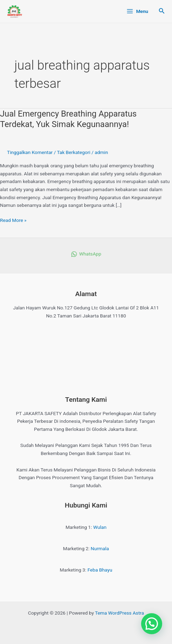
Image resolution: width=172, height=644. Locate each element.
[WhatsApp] (86, 254)
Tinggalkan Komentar (30, 152)
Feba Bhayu (100, 570)
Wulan (100, 527)
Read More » (13, 220)
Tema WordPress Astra (120, 613)
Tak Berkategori (74, 152)
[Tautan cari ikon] (162, 11)
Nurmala (100, 548)
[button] (152, 624)
